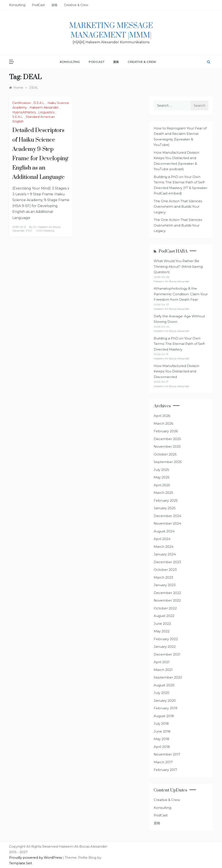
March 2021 (163, 670)
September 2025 (168, 462)
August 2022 (164, 616)
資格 (54, 5)
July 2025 (161, 470)
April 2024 (162, 539)
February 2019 (166, 708)
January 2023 (165, 585)
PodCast (38, 5)
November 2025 (167, 446)
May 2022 (162, 631)
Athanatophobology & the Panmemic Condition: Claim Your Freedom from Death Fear (181, 294)
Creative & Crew (76, 5)
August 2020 (164, 685)
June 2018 (162, 731)
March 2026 (163, 423)
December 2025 (167, 439)
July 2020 (162, 693)
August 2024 (164, 531)
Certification (22, 103)
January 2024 (165, 554)
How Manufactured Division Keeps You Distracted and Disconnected (176, 371)
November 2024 (167, 523)
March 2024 (164, 547)
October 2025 (165, 454)
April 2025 (162, 485)
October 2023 (165, 570)
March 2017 (163, 762)
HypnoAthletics (24, 112)
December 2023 (167, 562)
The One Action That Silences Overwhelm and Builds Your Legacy (178, 207)
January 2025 (165, 508)
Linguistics (46, 112)
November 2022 (167, 600)
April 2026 (162, 416)
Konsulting (17, 5)
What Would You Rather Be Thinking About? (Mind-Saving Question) (178, 266)
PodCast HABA (173, 251)
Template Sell (20, 863)
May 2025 (162, 477)
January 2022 (165, 647)
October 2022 (165, 608)
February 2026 (166, 431)
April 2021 (162, 662)
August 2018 (164, 716)
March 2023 (163, 577)
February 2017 (165, 770)
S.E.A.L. (18, 117)
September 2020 (168, 677)
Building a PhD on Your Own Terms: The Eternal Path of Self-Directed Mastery (180, 344)
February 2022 (166, 639)
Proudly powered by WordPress (36, 857)
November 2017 (167, 754)
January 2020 (165, 701)
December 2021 (167, 654)
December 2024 (167, 516)
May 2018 (161, 739)
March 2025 (163, 493)
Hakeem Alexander (44, 108)
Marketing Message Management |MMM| (111, 31)
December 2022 (167, 593)
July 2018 (161, 724)
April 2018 (162, 747)
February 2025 (166, 500)
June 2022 (162, 624)
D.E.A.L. (39, 103)
